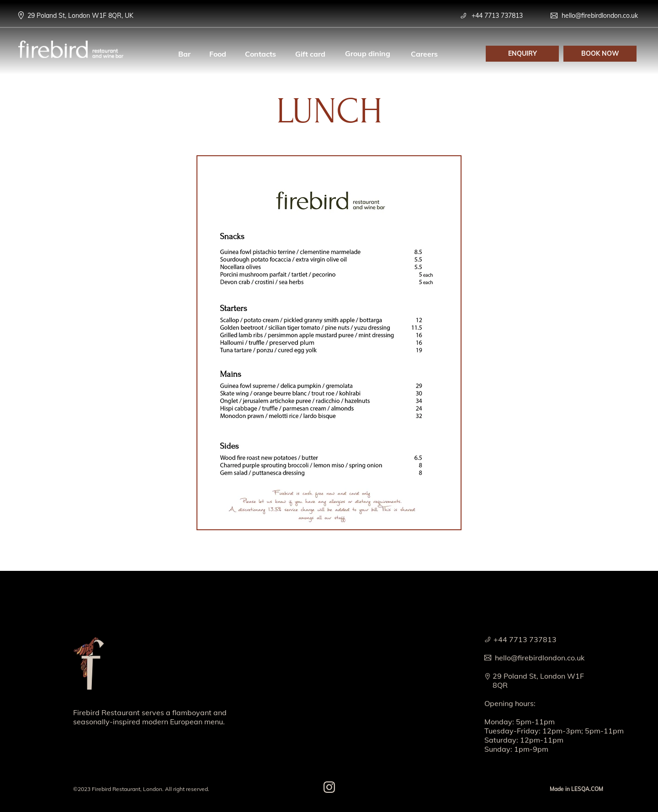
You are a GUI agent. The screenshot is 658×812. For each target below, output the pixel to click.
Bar (184, 54)
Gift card (310, 54)
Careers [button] (424, 54)
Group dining (368, 53)
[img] (88, 662)
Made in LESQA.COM (576, 789)
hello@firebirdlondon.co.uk (600, 16)
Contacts (260, 54)
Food (218, 54)
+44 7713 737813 (497, 16)
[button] (522, 54)
